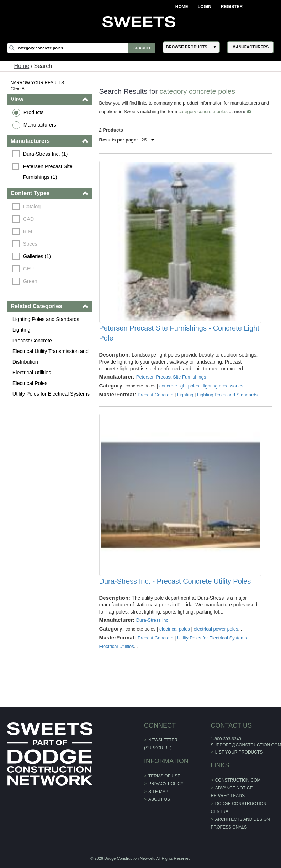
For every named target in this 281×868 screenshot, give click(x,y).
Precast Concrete (32, 341)
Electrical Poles (30, 383)
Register (232, 7)
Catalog (32, 207)
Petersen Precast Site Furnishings (171, 377)
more (240, 111)
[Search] (81, 48)
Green (30, 281)
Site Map (158, 792)
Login (205, 7)
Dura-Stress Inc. (153, 620)
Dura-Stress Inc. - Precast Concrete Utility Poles (175, 581)
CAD (28, 219)
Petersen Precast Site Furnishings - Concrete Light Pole (179, 333)
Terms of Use (164, 776)
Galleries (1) (37, 256)
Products (34, 112)
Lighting (21, 330)
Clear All (19, 89)
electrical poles (175, 629)
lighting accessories (223, 386)
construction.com (238, 780)
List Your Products (239, 752)
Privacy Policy (166, 784)
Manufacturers (40, 125)
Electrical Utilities (32, 373)
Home (182, 7)
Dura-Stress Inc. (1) (46, 154)
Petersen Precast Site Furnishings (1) (48, 172)
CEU (28, 269)
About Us (159, 799)
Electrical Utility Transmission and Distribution (51, 357)
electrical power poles (216, 629)
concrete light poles (179, 386)
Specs (30, 244)
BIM (28, 231)
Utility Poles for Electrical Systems (51, 394)
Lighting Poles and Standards (46, 319)
